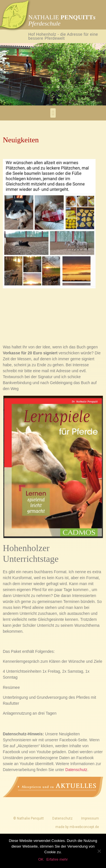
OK (41, 859)
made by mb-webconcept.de (77, 827)
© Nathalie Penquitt (29, 818)
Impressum (90, 818)
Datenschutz (76, 770)
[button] (53, 113)
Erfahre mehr (57, 859)
